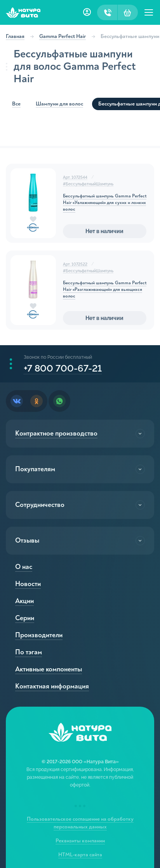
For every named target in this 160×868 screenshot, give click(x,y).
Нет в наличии (104, 231)
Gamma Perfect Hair (63, 36)
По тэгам (29, 652)
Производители (39, 635)
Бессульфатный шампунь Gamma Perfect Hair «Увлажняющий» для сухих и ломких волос (105, 203)
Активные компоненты (49, 669)
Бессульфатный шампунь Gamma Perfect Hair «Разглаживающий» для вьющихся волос (105, 290)
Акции (24, 601)
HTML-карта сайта (80, 855)
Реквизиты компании (80, 841)
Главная (15, 36)
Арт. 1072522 (75, 264)
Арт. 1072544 (75, 177)
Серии (25, 618)
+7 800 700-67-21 (63, 368)
